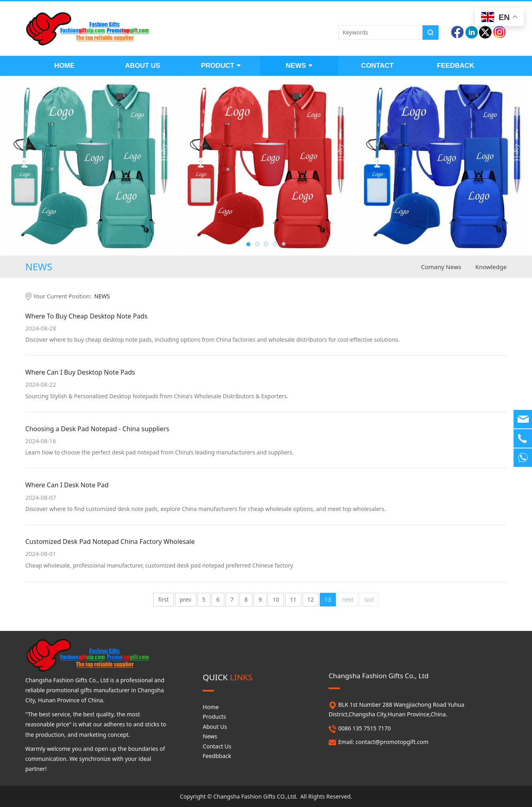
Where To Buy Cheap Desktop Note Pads (86, 316)
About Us (215, 727)
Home (211, 707)
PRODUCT (221, 66)
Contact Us (217, 746)
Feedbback (217, 756)
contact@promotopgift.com (392, 742)
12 (311, 599)
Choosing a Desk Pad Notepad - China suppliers (97, 429)
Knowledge (491, 267)
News (210, 736)
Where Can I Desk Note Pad (67, 485)
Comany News (441, 267)
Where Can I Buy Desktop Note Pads (80, 372)
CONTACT (377, 66)
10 (276, 599)
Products (214, 717)
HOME (64, 66)
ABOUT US (143, 66)
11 (293, 599)
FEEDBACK (456, 66)
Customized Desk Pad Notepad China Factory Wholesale (110, 541)
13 (328, 599)
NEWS (299, 66)
